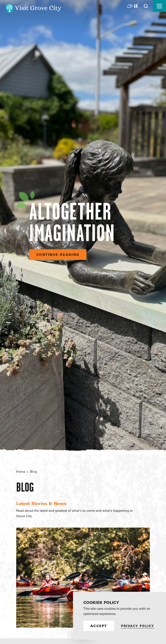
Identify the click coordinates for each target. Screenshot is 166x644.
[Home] (33, 6)
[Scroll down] (83, 632)
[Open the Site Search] (146, 6)
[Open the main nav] (159, 6)
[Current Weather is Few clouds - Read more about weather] (133, 6)
